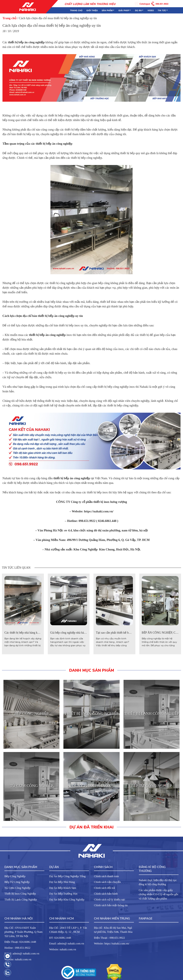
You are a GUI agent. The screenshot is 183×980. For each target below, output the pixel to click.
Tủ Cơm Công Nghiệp (17, 888)
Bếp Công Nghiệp (15, 876)
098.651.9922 (160, 4)
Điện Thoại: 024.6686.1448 (20, 942)
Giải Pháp (124, 10)
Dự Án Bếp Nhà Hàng (62, 882)
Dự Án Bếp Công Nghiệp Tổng (68, 876)
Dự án (138, 10)
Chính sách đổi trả (104, 888)
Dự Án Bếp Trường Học (64, 894)
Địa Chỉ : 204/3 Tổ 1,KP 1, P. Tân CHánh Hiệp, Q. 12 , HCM (68, 930)
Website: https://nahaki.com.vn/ (112, 944)
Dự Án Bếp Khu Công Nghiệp (67, 900)
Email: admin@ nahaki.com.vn (22, 954)
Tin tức (162, 10)
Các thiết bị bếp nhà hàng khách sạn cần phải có (34, 633)
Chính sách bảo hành (106, 894)
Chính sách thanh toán (106, 876)
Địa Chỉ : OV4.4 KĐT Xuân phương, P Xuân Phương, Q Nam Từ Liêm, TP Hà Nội (23, 932)
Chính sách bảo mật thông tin (111, 905)
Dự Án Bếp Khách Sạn (63, 888)
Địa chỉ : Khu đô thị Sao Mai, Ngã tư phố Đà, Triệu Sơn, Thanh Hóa (113, 930)
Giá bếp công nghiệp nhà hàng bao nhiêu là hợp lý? (81, 633)
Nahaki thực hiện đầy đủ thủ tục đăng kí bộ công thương (158, 882)
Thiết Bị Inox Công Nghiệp (20, 894)
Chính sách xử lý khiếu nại (109, 900)
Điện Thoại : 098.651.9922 (109, 938)
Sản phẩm (107, 10)
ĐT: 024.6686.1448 (60, 938)
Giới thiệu (92, 10)
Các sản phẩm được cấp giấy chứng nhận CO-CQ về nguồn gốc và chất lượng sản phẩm (159, 894)
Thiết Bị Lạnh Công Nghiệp (21, 900)
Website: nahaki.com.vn (18, 959)
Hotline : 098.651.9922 (17, 948)
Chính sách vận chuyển (107, 882)
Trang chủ (76, 10)
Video (151, 10)
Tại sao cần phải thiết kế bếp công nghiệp (122, 633)
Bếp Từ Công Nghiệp (17, 882)
